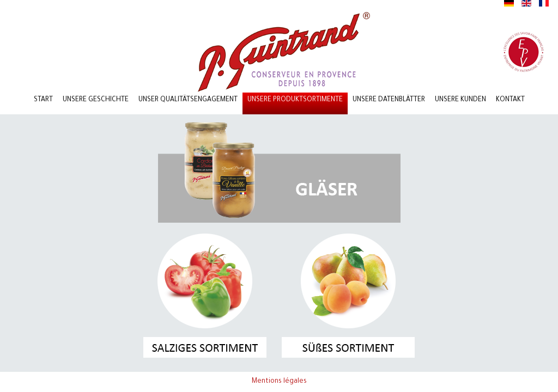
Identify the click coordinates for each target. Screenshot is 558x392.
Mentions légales (279, 382)
